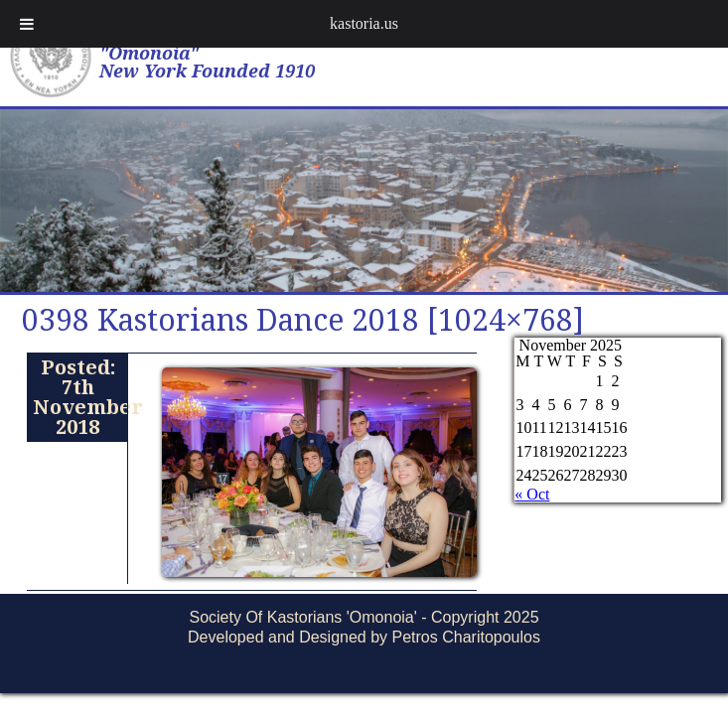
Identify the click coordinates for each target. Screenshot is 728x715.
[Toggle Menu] (27, 24)
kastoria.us (364, 23)
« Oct (532, 494)
